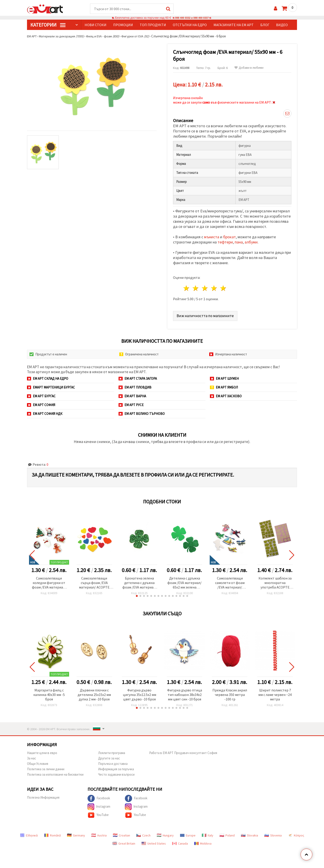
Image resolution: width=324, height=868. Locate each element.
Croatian (121, 834)
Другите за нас (109, 757)
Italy (208, 834)
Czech (143, 834)
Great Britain (124, 842)
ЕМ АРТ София (41, 403)
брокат (229, 236)
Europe (188, 834)
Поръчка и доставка (113, 762)
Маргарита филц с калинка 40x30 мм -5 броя (49, 693)
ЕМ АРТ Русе (131, 403)
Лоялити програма (112, 751)
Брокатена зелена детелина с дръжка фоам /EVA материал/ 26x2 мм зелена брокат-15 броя (139, 582)
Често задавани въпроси (116, 773)
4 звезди (214, 287)
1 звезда (187, 287)
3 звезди (205, 287)
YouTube (98, 814)
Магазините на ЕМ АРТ (234, 25)
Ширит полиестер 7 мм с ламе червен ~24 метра (275, 693)
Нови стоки (96, 25)
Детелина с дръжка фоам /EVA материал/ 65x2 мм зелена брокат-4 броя (184, 582)
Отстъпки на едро (190, 25)
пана (239, 241)
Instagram (99, 805)
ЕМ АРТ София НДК (45, 412)
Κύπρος (296, 834)
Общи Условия (38, 762)
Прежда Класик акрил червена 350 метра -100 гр (230, 693)
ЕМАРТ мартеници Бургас (51, 386)
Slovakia (250, 834)
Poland (227, 834)
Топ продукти (153, 25)
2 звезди (196, 287)
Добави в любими (249, 68)
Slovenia (273, 834)
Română (52, 834)
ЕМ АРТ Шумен (224, 377)
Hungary (165, 834)
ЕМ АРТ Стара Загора (138, 377)
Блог (265, 25)
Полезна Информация (43, 796)
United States (154, 842)
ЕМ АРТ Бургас (41, 395)
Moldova (203, 842)
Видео (282, 25)
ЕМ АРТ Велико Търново (142, 412)
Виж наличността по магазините (205, 314)
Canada (180, 842)
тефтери (225, 241)
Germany (76, 834)
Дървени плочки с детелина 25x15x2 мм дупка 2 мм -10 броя (94, 693)
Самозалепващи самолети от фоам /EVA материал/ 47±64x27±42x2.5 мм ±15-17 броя (230, 582)
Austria (99, 834)
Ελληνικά (29, 834)
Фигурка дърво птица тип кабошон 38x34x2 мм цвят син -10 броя (185, 693)
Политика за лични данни (46, 768)
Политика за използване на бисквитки (55, 773)
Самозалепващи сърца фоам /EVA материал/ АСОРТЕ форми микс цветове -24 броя (94, 582)
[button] (137, 595)
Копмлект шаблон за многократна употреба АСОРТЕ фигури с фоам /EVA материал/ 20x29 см (275, 582)
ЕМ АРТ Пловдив (135, 386)
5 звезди (223, 287)
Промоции (123, 25)
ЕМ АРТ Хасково (226, 395)
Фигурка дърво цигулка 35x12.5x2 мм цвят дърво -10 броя (139, 693)
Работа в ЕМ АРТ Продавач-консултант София (183, 751)
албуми (251, 241)
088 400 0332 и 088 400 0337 (192, 18)
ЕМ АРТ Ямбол (224, 386)
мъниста (212, 236)
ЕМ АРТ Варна (132, 395)
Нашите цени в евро (42, 751)
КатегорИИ (48, 25)
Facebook (99, 797)
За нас (31, 757)
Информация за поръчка (116, 768)
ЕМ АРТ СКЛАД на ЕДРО (48, 377)
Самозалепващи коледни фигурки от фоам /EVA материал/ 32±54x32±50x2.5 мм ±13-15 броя (49, 582)
